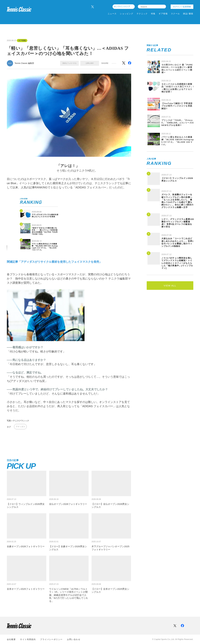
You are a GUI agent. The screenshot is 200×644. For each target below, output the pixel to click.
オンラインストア (122, 6)
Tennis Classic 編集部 (24, 63)
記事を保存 (90, 63)
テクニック (142, 14)
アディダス (20, 427)
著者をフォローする (69, 63)
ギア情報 (163, 14)
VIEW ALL (170, 286)
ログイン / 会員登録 (182, 7)
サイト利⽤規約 (28, 639)
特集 (153, 14)
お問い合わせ (74, 639)
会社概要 (11, 639)
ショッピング (127, 14)
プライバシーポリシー (51, 639)
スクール (175, 14)
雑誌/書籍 (188, 14)
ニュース (112, 14)
